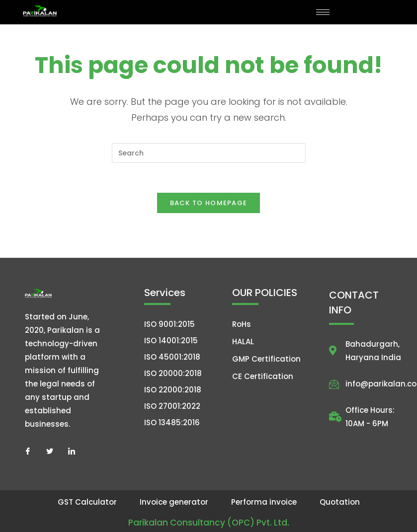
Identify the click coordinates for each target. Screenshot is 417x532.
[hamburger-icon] (323, 12)
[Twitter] (50, 451)
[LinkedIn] (72, 451)
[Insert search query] (209, 153)
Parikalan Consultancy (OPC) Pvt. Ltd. (209, 523)
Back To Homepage (209, 203)
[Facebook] (28, 451)
